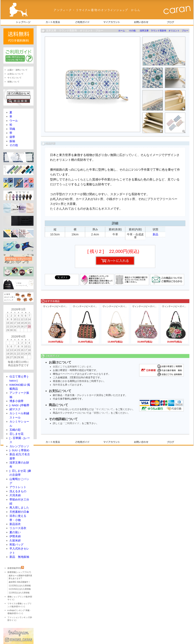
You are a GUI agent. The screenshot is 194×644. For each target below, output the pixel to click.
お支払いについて (15, 74)
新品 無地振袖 (19, 557)
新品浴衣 (15, 524)
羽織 (12, 129)
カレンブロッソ (19, 446)
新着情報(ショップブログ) (19, 572)
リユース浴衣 (18, 528)
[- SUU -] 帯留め (19, 450)
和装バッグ (16, 545)
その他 (132, 31)
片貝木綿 (15, 495)
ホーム (122, 31)
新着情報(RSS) (16, 568)
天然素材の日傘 (19, 512)
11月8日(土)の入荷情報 (19, 593)
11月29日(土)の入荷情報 (20, 586)
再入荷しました (19, 508)
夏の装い (15, 532)
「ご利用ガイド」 (72, 423)
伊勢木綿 (15, 536)
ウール (14, 121)
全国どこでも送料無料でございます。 (73, 367)
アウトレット (18, 487)
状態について (101, 413)
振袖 (12, 141)
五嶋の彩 (15, 430)
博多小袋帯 (16, 401)
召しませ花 (16, 434)
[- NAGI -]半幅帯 (19, 405)
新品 (155, 234)
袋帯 (12, 137)
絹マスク (15, 409)
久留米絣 (15, 541)
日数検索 (82, 381)
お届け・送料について (17, 70)
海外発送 (58, 385)
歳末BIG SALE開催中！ (19, 582)
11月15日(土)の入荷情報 (20, 589)
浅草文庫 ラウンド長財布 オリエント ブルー (164, 31)
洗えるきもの (18, 491)
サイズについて (105, 409)
